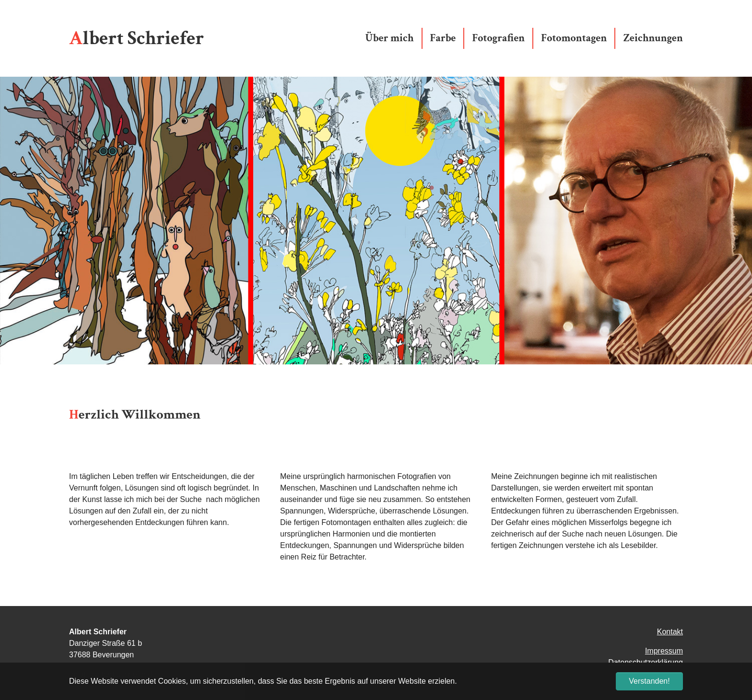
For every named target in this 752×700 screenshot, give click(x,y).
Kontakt (670, 632)
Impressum (664, 651)
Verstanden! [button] (649, 681)
